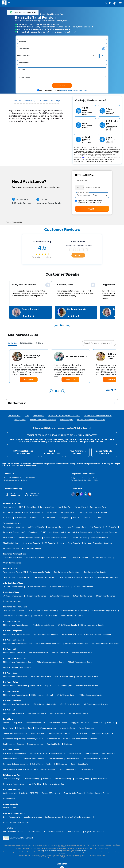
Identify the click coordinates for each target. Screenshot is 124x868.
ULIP (21, 507)
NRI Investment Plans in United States (18, 662)
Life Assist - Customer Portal (15, 754)
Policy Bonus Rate (25, 728)
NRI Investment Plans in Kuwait (15, 695)
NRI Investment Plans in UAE (14, 653)
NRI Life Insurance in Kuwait (42, 695)
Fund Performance (55, 759)
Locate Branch (9, 799)
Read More (29, 379)
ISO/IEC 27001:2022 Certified (18, 838)
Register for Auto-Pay (39, 754)
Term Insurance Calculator (107, 532)
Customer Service (10, 793)
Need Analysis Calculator (54, 832)
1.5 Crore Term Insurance (102, 558)
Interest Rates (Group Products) (60, 734)
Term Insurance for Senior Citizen (67, 572)
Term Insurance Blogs (12, 779)
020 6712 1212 (82, 850)
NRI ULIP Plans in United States (80, 662)
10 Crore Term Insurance (13, 558)
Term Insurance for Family (40, 572)
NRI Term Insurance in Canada (92, 625)
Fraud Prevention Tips (52, 452)
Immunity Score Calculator (70, 543)
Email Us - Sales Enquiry (73, 793)
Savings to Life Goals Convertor (80, 532)
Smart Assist (8, 728)
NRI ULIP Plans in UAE (60, 653)
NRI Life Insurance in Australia (45, 704)
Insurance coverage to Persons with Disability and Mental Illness (72, 739)
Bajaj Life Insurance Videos (46, 728)
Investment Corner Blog (55, 784)
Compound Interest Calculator (56, 538)
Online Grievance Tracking (42, 764)
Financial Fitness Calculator (30, 538)
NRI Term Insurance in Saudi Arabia (105, 644)
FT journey (7, 518)
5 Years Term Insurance (12, 601)
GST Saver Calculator (36, 527)
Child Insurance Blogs (63, 779)
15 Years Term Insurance (83, 596)
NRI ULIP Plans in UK (58, 714)
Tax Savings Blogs (82, 779)
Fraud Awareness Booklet (77, 452)
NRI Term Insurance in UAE (82, 653)
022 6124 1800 (29, 12)
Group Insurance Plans (12, 513)
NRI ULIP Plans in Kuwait (66, 695)
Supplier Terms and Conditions (15, 734)
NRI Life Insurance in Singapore (46, 634)
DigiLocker (68, 744)
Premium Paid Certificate (34, 759)
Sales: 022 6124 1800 (30, 793)
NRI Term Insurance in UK (78, 714)
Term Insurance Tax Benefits (95, 572)
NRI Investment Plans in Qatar (15, 686)
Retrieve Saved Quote (12, 548)
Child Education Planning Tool (52, 532)
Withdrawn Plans (68, 513)
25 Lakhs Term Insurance (83, 587)
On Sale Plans (52, 513)
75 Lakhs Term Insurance (13, 587)
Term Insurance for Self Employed (17, 578)
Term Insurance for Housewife (45, 616)
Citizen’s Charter (87, 770)
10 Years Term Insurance (105, 596)
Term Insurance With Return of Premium (75, 578)
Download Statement (12, 759)
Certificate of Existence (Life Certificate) (19, 770)
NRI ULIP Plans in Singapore (72, 634)
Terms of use (98, 723)
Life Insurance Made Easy (35, 723)
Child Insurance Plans (98, 507)
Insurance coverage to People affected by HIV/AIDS (23, 739)
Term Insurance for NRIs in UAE (107, 578)
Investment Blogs (100, 779)
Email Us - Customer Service (98, 793)
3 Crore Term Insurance (57, 558)
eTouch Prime (21, 518)
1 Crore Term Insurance (12, 563)
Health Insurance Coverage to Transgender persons (23, 744)
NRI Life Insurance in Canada (43, 625)
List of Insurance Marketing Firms (16, 823)
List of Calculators (74, 832)
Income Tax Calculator (32, 543)
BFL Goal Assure (49, 518)
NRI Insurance (38, 513)
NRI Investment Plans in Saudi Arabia (18, 644)
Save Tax (111, 723)
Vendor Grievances (87, 728)
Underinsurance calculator (14, 527)
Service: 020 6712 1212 (51, 793)
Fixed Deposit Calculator (77, 527)
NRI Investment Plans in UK (14, 714)
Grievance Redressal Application (16, 764)
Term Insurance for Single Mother (104, 611)
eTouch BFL (34, 518)
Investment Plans (47, 507)
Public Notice (82, 734)
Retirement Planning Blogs (14, 784)
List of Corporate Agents (101, 734)
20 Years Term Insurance (59, 596)
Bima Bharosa (38, 416)
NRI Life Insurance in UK (37, 714)
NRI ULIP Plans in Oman (64, 677)
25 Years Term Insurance (36, 596)
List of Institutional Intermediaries (78, 817)
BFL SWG (77, 518)
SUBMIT (92, 209)
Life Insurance (102, 513)
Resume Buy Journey (33, 548)
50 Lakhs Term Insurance (36, 587)
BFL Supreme (64, 518)
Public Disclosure (37, 734)
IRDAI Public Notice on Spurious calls (23, 452)
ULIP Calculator (9, 538)
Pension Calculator (79, 538)
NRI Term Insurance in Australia (96, 704)
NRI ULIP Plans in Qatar (64, 686)
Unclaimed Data (14, 416)
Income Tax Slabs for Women (72, 616)
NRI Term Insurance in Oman (87, 677)
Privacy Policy (20, 420)
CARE (84, 158)
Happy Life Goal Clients (80, 723)
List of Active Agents (12, 817)
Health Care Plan (65, 507)
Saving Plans (31, 507)
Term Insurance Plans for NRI (14, 572)
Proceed (62, 85)
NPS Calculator (96, 527)
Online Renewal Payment (13, 832)
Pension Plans (80, 507)
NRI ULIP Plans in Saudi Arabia (77, 644)
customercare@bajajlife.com (18, 480)
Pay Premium (107, 754)
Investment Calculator (99, 538)
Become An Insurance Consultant (43, 420)
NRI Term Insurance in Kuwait (90, 695)
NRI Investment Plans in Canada (16, 625)
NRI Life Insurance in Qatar (41, 686)
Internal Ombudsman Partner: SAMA (91, 420)
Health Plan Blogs (35, 784)
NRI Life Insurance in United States (51, 662)
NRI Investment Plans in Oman (15, 677)
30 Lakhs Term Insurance (60, 587)
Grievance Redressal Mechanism (96, 759)
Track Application (92, 754)
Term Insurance (9, 507)
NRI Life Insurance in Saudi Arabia (49, 644)
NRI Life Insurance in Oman (41, 677)
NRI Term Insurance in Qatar (87, 686)
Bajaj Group (17, 723)
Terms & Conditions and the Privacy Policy (73, 90)
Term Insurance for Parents (45, 578)
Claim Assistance (58, 754)
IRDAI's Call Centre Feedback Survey (98, 416)
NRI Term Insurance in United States (17, 668)
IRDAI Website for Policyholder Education (64, 416)
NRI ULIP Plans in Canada (67, 625)
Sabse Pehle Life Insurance (104, 452)
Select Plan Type (83, 192)
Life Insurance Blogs (32, 779)
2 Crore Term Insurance (79, 558)
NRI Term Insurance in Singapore (99, 634)
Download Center (54, 744)
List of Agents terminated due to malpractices (42, 817)
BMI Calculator (50, 543)
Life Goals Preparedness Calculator (98, 543)
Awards (6, 723)
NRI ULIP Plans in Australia (70, 704)
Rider (26, 513)
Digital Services (75, 754)
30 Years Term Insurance (13, 596)
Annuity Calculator (56, 527)
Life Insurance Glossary (58, 723)
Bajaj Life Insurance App (95, 832)
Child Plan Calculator (11, 543)
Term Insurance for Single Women (16, 616)
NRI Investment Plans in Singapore (17, 634)
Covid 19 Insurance (85, 513)
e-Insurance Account (48, 770)
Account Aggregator (68, 770)
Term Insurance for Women (14, 611)
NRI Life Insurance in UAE (39, 653)
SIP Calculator (111, 527)
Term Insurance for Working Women (42, 611)
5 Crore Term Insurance (35, 558)
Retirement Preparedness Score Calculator (20, 532)
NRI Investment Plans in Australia (16, 704)
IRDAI (27, 416)
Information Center (68, 728)
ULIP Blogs (47, 779)
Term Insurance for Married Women (73, 611)
